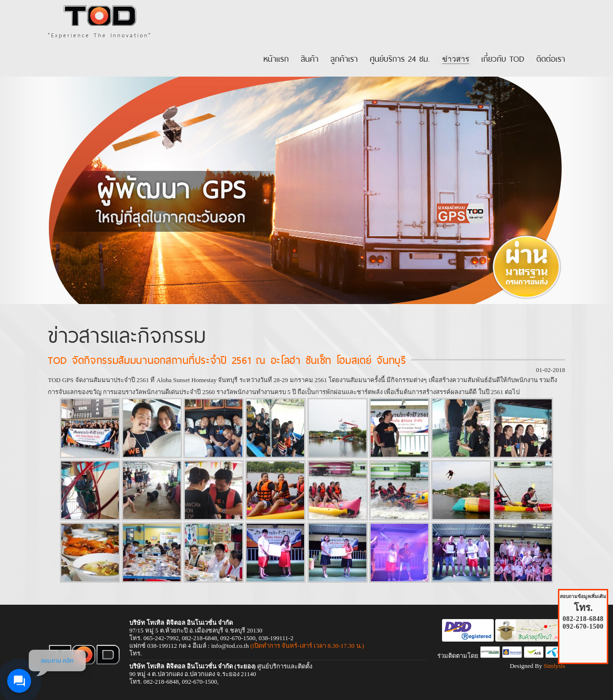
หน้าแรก (276, 59)
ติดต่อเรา (551, 59)
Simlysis (554, 666)
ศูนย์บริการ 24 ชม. (400, 59)
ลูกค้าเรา (344, 59)
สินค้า (310, 59)
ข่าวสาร (456, 59)
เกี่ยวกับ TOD (503, 59)
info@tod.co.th (230, 646)
